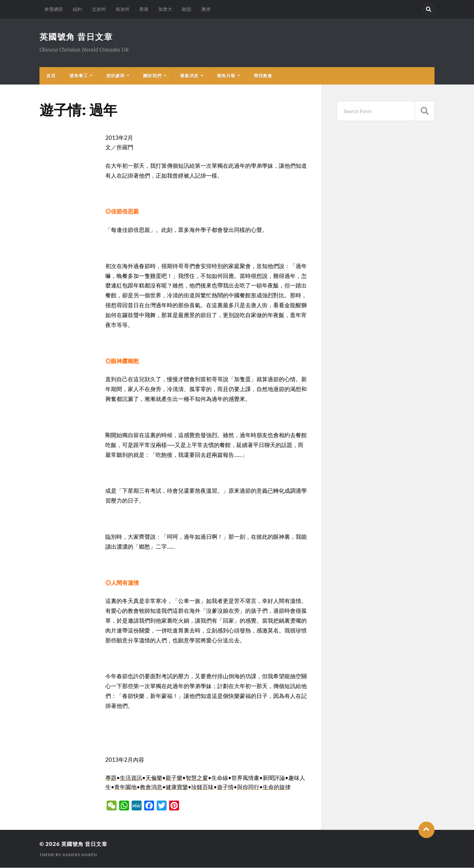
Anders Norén (80, 855)
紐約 (77, 9)
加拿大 (165, 9)
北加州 (99, 9)
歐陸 (187, 9)
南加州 (122, 9)
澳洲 (206, 9)
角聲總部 (54, 9)
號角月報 (226, 76)
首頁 (51, 76)
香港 (144, 9)
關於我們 (152, 76)
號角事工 (79, 76)
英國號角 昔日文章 (78, 37)
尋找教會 (263, 76)
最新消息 (189, 76)
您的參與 (116, 76)
